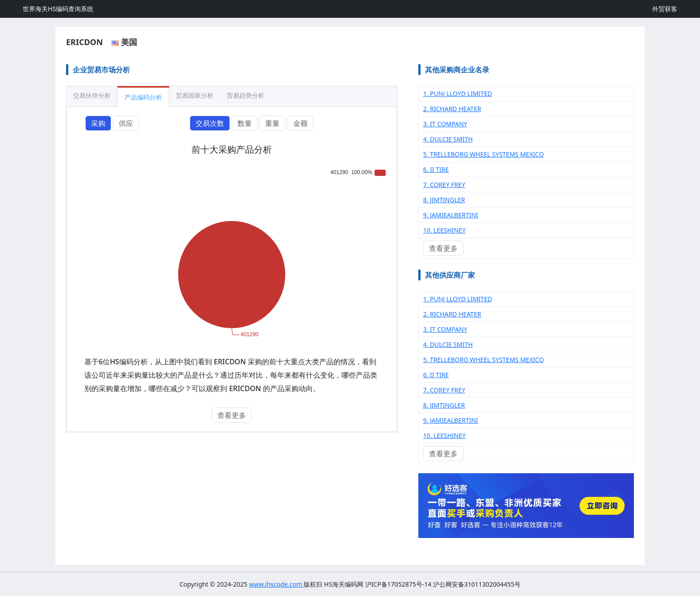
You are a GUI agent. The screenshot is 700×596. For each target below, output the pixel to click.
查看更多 (232, 415)
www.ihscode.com (277, 584)
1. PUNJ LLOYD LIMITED (458, 94)
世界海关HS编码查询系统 (58, 9)
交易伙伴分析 (92, 95)
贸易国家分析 (195, 95)
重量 (272, 123)
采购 (98, 123)
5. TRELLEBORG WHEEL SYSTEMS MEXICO (483, 154)
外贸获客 (665, 9)
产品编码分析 (143, 97)
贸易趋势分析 (246, 95)
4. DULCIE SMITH (448, 139)
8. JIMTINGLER (444, 200)
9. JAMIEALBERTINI (451, 215)
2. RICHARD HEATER (452, 109)
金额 (300, 123)
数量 (245, 123)
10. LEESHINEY (444, 230)
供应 (126, 123)
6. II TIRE (436, 169)
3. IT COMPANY (445, 124)
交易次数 (210, 123)
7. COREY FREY (444, 185)
